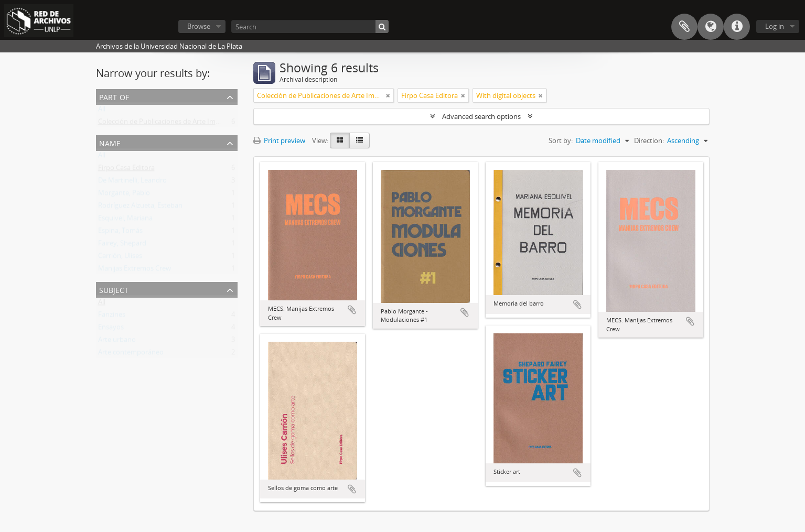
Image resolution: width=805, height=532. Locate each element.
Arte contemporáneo (131, 354)
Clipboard (684, 27)
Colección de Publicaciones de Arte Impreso (166, 124)
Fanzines (112, 317)
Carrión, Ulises (120, 258)
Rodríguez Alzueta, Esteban (140, 208)
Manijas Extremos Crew (135, 270)
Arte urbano (117, 342)
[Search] (310, 26)
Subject (114, 289)
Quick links (737, 27)
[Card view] (340, 140)
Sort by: (561, 140)
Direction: (649, 140)
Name (110, 142)
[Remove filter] (388, 95)
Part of (114, 96)
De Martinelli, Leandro (132, 182)
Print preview (279, 140)
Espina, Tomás (120, 233)
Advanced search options (481, 116)
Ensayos (111, 329)
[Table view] (359, 140)
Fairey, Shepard (122, 245)
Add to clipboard (352, 310)
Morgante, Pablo (124, 195)
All (102, 111)
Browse (199, 26)
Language (711, 27)
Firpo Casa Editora (126, 170)
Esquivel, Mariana (125, 220)
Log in (775, 26)
